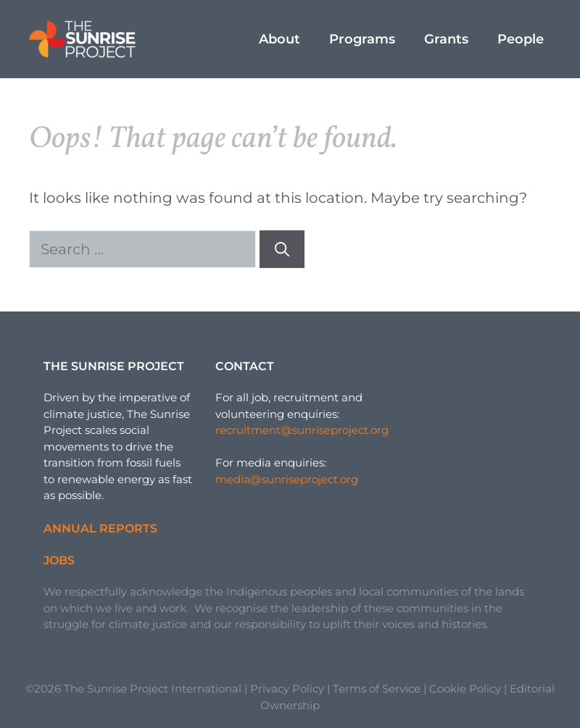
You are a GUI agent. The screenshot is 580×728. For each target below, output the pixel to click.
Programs (362, 39)
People (521, 39)
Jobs (59, 560)
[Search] (282, 249)
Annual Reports (100, 528)
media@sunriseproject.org (287, 479)
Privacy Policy (287, 689)
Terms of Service (377, 689)
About (279, 39)
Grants (446, 39)
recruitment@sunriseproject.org (302, 430)
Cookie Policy (465, 689)
